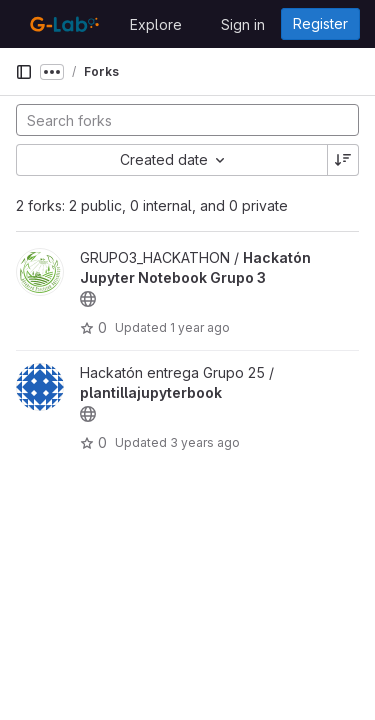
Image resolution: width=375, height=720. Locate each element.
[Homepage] (62, 24)
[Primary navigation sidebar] (24, 72)
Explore (156, 24)
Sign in (243, 24)
